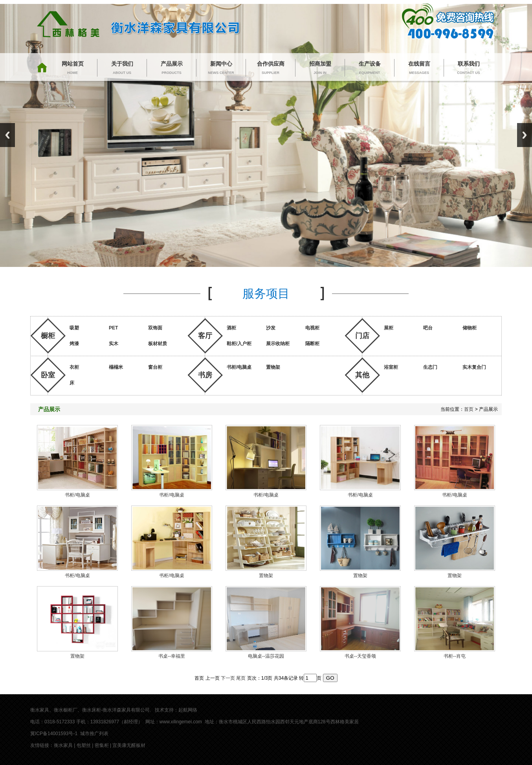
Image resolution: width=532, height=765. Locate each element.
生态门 (430, 367)
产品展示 (172, 69)
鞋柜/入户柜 (239, 344)
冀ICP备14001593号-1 (54, 734)
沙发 (271, 328)
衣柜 (74, 367)
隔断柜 (312, 344)
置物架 (273, 367)
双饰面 (155, 328)
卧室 (48, 375)
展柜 (389, 328)
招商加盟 (320, 69)
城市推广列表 (94, 734)
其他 (362, 375)
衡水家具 (63, 745)
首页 (469, 409)
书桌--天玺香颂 (360, 656)
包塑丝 (84, 745)
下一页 (228, 678)
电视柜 (312, 328)
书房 (205, 375)
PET (113, 328)
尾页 (241, 678)
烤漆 (74, 344)
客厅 (205, 336)
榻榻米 (116, 367)
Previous (7, 135)
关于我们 (122, 69)
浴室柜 (391, 367)
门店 (362, 336)
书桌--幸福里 (172, 656)
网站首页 (72, 69)
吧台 (428, 328)
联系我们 (469, 69)
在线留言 (419, 69)
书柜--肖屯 (455, 656)
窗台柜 (155, 367)
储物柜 (470, 328)
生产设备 (370, 69)
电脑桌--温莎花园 (266, 656)
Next (525, 135)
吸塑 (74, 328)
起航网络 (188, 710)
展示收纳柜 (278, 344)
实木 (114, 344)
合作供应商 (271, 69)
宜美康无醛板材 (129, 745)
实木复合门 (474, 367)
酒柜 (231, 328)
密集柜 (102, 745)
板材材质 (158, 344)
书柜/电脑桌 (239, 367)
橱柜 (48, 336)
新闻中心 (221, 69)
